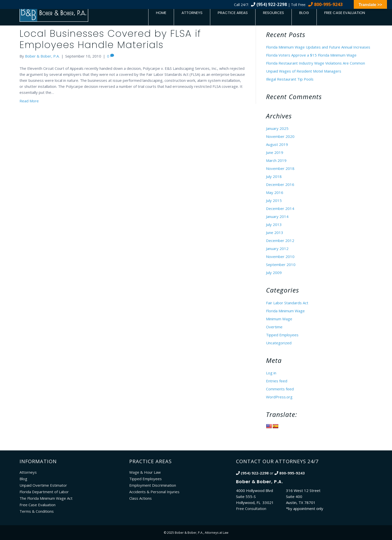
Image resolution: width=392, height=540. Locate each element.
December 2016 (280, 184)
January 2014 (277, 216)
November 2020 (280, 136)
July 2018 (274, 176)
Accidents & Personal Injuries (154, 492)
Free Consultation (251, 508)
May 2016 (275, 192)
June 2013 (275, 232)
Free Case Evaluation (345, 13)
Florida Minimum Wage (285, 311)
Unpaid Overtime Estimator (43, 485)
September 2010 (281, 264)
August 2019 (277, 144)
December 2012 (280, 240)
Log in (271, 373)
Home (161, 13)
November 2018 (280, 168)
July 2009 (274, 273)
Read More (29, 101)
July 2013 (274, 224)
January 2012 (277, 248)
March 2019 (276, 160)
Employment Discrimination (153, 485)
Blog (304, 13)
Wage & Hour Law (145, 472)
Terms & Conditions (37, 511)
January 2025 (277, 128)
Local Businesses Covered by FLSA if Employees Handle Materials (110, 39)
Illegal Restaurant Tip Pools (290, 79)
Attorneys (192, 13)
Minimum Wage (279, 319)
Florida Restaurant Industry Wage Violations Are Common (315, 63)
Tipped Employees (282, 335)
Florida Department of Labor (44, 492)
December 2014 (280, 208)
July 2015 (274, 200)
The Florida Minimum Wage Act (46, 498)
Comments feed (280, 389)
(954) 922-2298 (272, 4)
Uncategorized (279, 343)
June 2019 (275, 152)
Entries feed (277, 381)
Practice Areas (233, 13)
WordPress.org (279, 397)
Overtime (274, 327)
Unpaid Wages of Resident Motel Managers (304, 71)
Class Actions (140, 498)
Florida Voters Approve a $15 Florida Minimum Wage (311, 55)
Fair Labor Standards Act (287, 303)
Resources (273, 13)
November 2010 (280, 256)
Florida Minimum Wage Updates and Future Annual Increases (318, 47)
